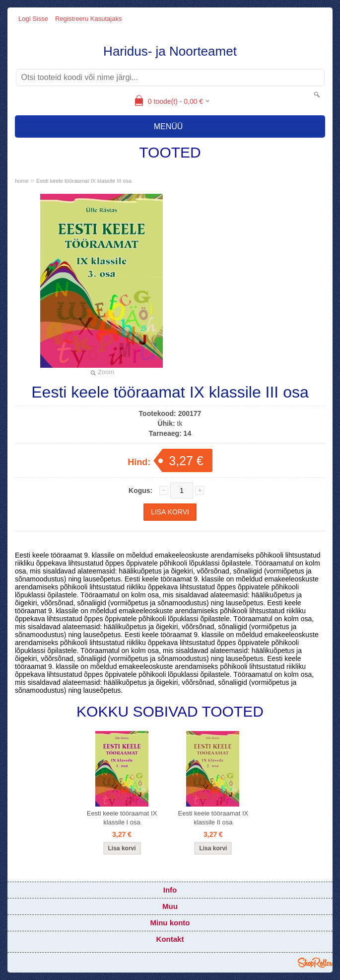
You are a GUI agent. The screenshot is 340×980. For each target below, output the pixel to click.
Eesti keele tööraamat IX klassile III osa (84, 181)
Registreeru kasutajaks (88, 19)
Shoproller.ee (315, 963)
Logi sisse (33, 19)
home (22, 181)
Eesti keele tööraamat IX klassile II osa (213, 818)
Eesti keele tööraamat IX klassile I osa (122, 818)
